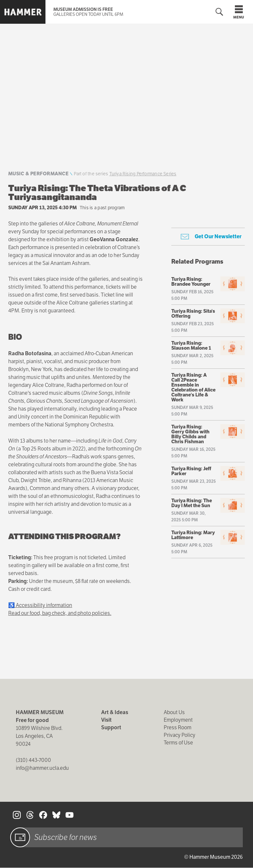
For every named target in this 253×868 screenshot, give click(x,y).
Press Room (178, 727)
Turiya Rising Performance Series (143, 174)
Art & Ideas (115, 712)
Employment (178, 720)
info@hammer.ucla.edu (42, 768)
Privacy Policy (180, 735)
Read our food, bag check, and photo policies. (60, 613)
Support (111, 727)
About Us (174, 712)
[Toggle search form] (219, 12)
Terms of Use (178, 743)
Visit (106, 720)
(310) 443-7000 (33, 760)
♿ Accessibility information (40, 605)
